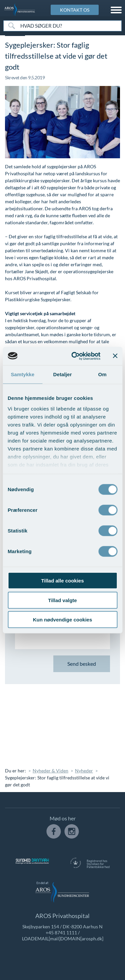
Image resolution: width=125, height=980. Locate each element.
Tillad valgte (62, 600)
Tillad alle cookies (62, 581)
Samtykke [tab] (22, 374)
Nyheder (84, 771)
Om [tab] (102, 374)
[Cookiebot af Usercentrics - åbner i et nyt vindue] (74, 356)
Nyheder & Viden (50, 771)
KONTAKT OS (75, 10)
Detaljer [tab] (63, 374)
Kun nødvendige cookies (63, 620)
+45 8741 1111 (61, 933)
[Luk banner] (115, 356)
